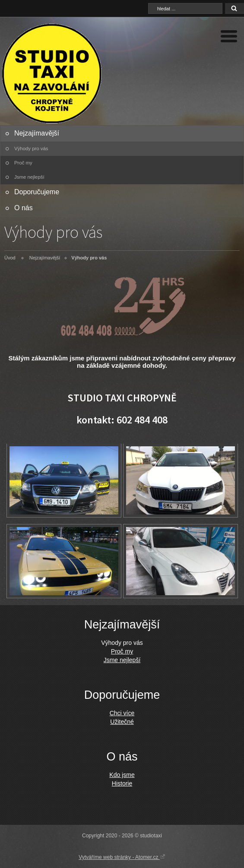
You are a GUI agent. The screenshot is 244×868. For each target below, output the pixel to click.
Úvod (10, 258)
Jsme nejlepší (29, 177)
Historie (122, 783)
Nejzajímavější (37, 133)
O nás (24, 208)
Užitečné (122, 722)
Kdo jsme (122, 775)
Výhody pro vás (31, 148)
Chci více (122, 713)
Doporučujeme (37, 192)
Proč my (23, 163)
